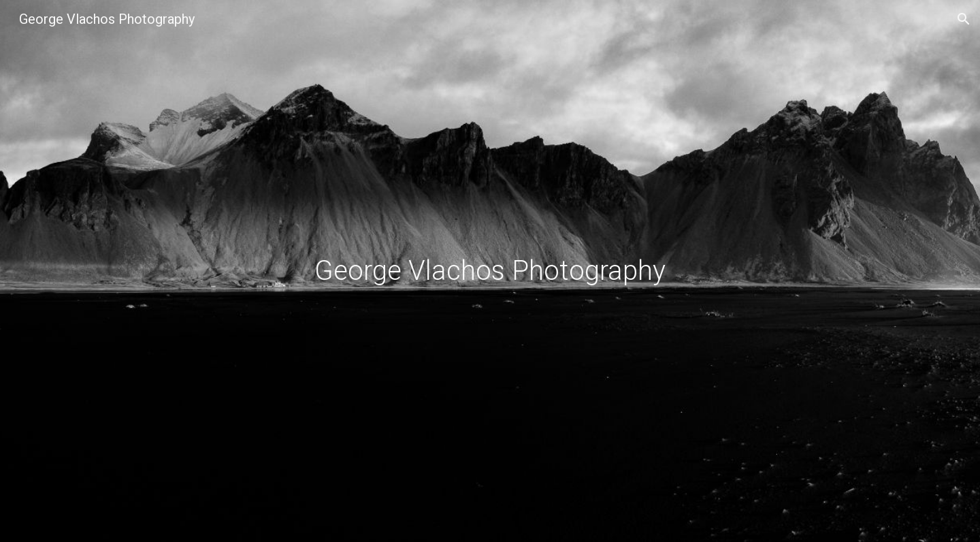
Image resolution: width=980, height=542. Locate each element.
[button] (964, 19)
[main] (490, 271)
